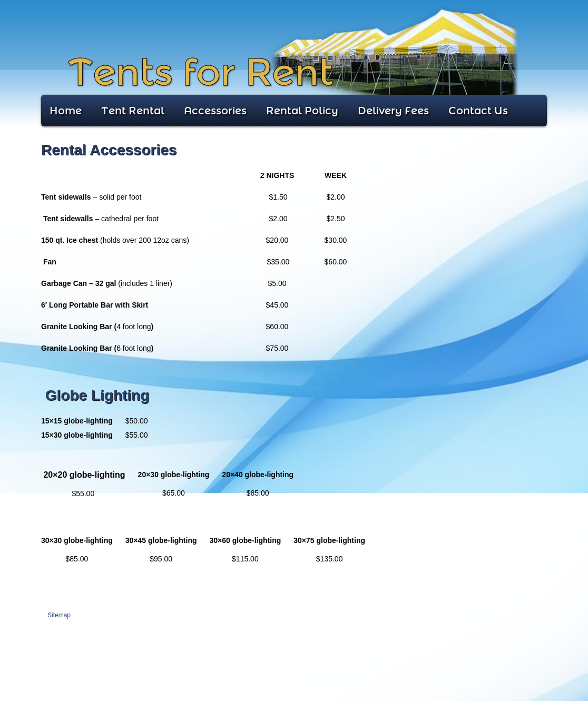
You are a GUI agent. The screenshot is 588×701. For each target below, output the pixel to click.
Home (66, 111)
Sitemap (59, 615)
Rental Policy (302, 111)
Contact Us (478, 111)
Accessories (215, 111)
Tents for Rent (200, 73)
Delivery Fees (393, 111)
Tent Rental (133, 111)
